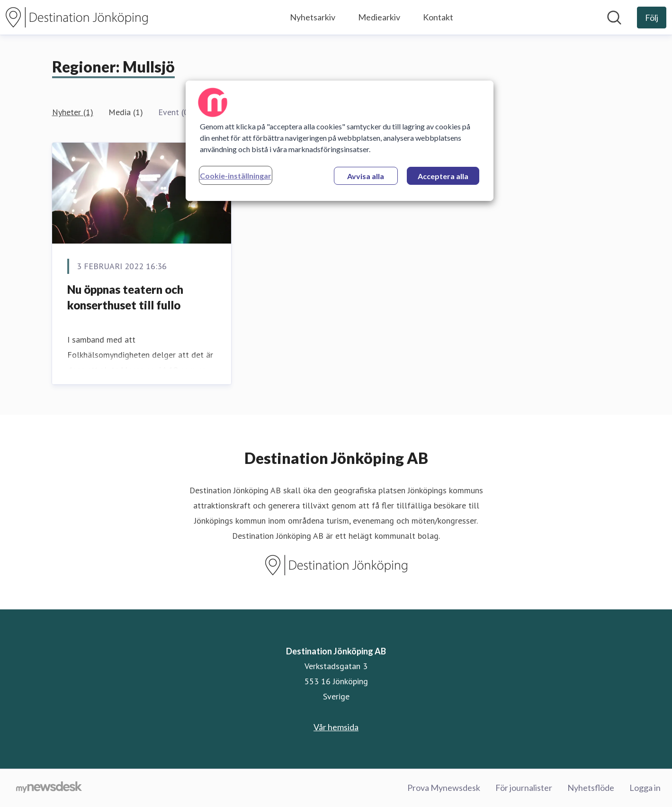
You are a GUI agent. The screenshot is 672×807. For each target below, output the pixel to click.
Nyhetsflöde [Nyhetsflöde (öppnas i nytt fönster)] (591, 788)
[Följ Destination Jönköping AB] (652, 18)
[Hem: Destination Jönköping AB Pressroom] (77, 17)
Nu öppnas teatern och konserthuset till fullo (125, 297)
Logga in (645, 788)
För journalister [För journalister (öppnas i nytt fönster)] (524, 788)
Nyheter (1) (73, 112)
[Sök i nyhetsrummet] (614, 18)
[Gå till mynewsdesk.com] (49, 788)
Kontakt (438, 17)
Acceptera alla (443, 176)
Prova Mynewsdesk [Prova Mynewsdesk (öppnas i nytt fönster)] (444, 788)
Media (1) (126, 112)
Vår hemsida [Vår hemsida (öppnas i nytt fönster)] (336, 727)
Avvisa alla (366, 176)
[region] (340, 141)
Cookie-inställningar (236, 176)
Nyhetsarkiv (313, 17)
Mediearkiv (379, 17)
